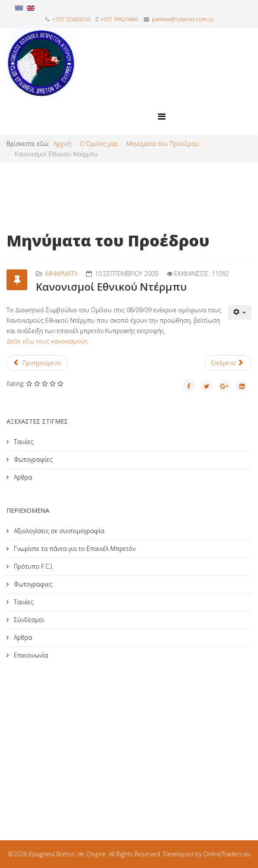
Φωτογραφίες (32, 459)
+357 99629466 (119, 19)
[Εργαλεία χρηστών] (240, 312)
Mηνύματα (61, 274)
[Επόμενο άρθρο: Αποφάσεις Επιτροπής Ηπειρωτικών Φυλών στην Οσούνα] (228, 363)
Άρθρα (22, 477)
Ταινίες (23, 442)
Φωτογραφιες (32, 584)
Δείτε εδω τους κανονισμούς (47, 341)
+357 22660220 (71, 19)
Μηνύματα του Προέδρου (163, 144)
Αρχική (62, 144)
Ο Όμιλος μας (99, 144)
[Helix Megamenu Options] (162, 116)
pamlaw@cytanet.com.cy (183, 19)
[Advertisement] (71, 740)
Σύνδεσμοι (28, 620)
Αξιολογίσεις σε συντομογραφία (58, 531)
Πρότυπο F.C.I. (33, 566)
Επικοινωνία (30, 655)
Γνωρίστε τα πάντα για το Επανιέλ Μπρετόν (74, 549)
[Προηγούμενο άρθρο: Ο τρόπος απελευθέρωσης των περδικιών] (37, 363)
